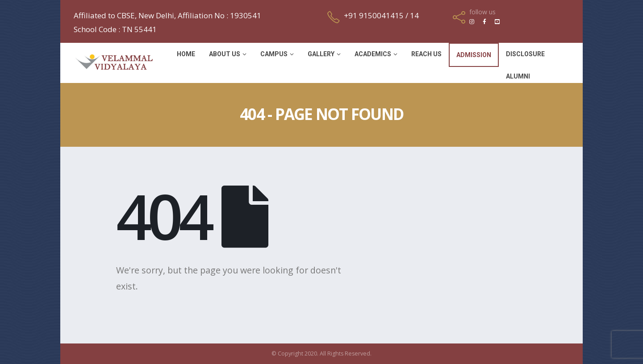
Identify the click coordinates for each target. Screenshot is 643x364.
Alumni (518, 76)
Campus (274, 54)
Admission (474, 55)
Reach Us (426, 54)
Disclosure (525, 54)
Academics (373, 54)
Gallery (321, 54)
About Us (225, 54)
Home (186, 54)
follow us (482, 12)
